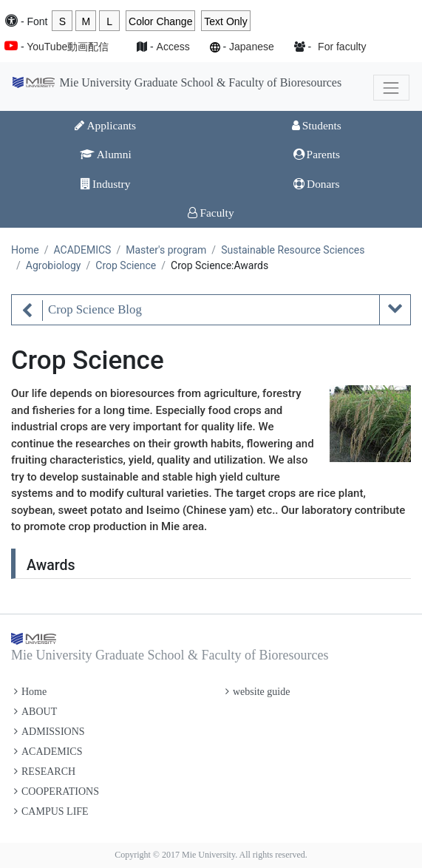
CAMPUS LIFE (51, 811)
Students (317, 125)
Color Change (160, 21)
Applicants (105, 125)
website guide (258, 692)
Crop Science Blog (95, 309)
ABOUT (35, 712)
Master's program (166, 250)
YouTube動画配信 (68, 47)
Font (37, 21)
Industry (105, 184)
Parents (317, 154)
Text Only (225, 21)
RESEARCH (45, 772)
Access (173, 47)
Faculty (211, 213)
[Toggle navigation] (391, 88)
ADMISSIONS (50, 732)
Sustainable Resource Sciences (293, 250)
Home (25, 250)
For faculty (342, 47)
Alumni (106, 154)
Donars (316, 184)
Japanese (252, 47)
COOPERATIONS (57, 791)
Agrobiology (54, 265)
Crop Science (126, 265)
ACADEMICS (82, 250)
